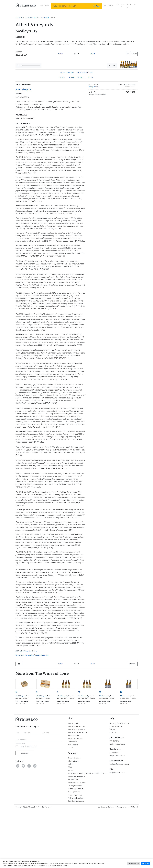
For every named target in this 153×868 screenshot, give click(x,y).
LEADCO (71, 822)
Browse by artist (73, 781)
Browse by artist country (76, 784)
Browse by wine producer (77, 787)
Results (134, 54)
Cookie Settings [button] (134, 863)
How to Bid (113, 790)
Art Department (73, 837)
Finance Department (75, 853)
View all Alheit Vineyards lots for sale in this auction (32, 713)
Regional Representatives (76, 834)
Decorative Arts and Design (77, 840)
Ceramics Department (75, 847)
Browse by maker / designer (77, 790)
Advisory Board (73, 819)
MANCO (71, 828)
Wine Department (74, 850)
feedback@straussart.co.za (119, 822)
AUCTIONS (44, 6)
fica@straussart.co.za (117, 830)
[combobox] (19, 790)
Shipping (112, 787)
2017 (17, 709)
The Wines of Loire (32, 18)
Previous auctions (74, 793)
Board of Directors (74, 816)
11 (100, 750)
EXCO (70, 825)
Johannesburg (116, 795)
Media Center (72, 799)
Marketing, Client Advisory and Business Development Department (90, 831)
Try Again (97, 6)
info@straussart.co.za (117, 802)
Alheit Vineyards (23, 147)
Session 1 (45, 18)
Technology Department (76, 856)
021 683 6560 (114, 810)
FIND (110, 6)
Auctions (19, 18)
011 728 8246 (114, 799)
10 (79, 750)
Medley (35, 709)
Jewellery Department (75, 843)
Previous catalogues (75, 796)
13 (121, 750)
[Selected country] (18, 804)
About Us (71, 806)
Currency (85, 130)
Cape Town (114, 807)
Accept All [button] (146, 863)
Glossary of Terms (116, 784)
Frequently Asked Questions (119, 781)
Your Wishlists (73, 803)
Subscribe (25, 811)
